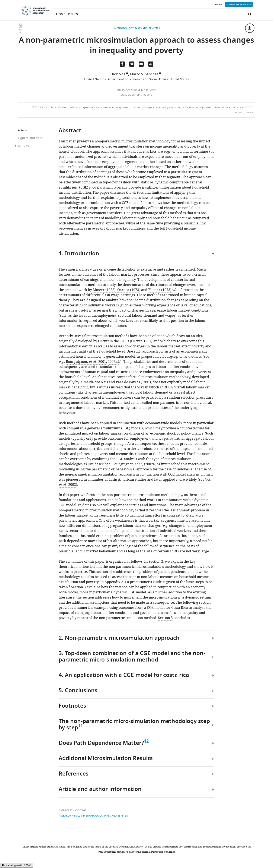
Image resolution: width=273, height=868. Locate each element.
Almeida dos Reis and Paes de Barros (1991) (116, 382)
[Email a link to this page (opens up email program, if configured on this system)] (141, 64)
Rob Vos (119, 74)
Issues (73, 14)
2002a (113, 362)
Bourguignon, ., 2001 (86, 362)
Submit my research (239, 4)
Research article (129, 90)
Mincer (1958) (104, 290)
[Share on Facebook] (122, 64)
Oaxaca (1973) (129, 290)
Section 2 (156, 562)
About (218, 5)
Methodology (93, 816)
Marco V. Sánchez (144, 74)
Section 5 (165, 618)
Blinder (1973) (160, 290)
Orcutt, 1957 (141, 341)
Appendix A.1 (115, 582)
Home (61, 14)
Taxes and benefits (116, 816)
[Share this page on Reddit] (151, 64)
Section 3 (78, 587)
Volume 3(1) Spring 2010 (137, 95)
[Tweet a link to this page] (132, 64)
